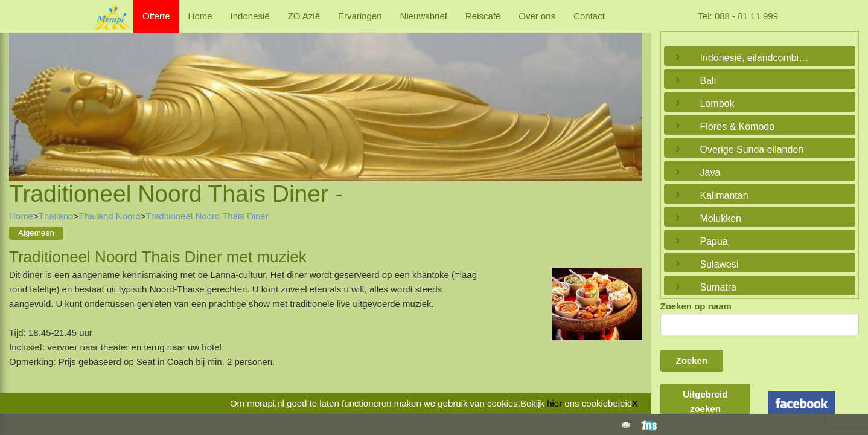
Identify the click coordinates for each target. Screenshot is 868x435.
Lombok (717, 104)
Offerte (156, 16)
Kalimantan (724, 195)
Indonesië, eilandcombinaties (757, 58)
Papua (714, 241)
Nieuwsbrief (424, 16)
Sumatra (718, 287)
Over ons (537, 16)
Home (200, 16)
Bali (708, 81)
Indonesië (250, 16)
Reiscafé (483, 16)
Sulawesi (720, 264)
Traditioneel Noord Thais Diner (207, 216)
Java (710, 172)
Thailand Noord (110, 216)
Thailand (56, 216)
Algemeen (36, 233)
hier (554, 403)
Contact (589, 16)
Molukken (721, 218)
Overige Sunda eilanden (752, 150)
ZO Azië (304, 16)
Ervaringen (360, 16)
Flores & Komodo (738, 127)
